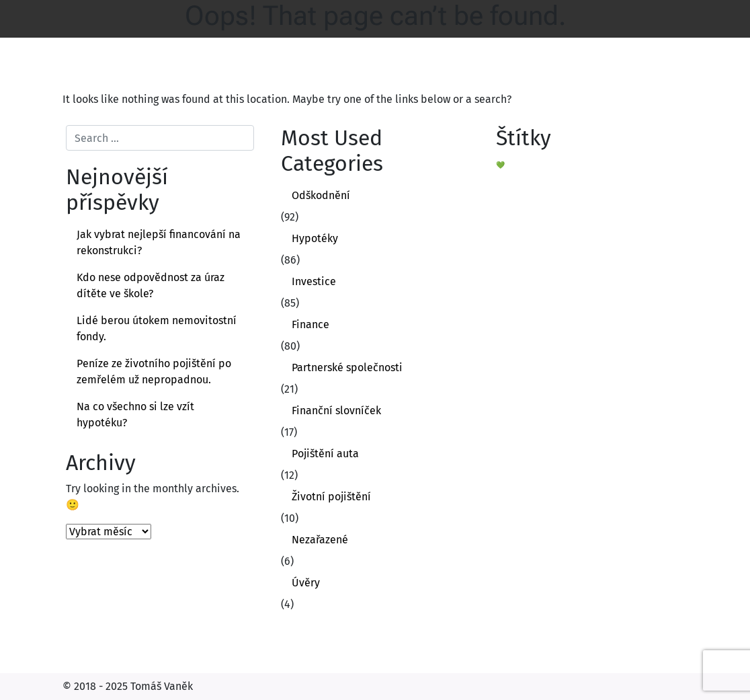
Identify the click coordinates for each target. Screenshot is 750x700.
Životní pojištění (331, 497)
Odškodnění (321, 195)
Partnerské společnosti (347, 367)
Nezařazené (320, 540)
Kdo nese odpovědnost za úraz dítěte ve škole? (151, 285)
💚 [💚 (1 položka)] (500, 165)
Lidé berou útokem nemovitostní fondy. (157, 328)
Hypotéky (315, 238)
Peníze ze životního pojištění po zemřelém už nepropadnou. (154, 372)
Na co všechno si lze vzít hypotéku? (135, 415)
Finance (310, 324)
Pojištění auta (325, 454)
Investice (314, 281)
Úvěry (306, 583)
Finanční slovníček (336, 411)
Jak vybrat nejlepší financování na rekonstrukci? (159, 242)
